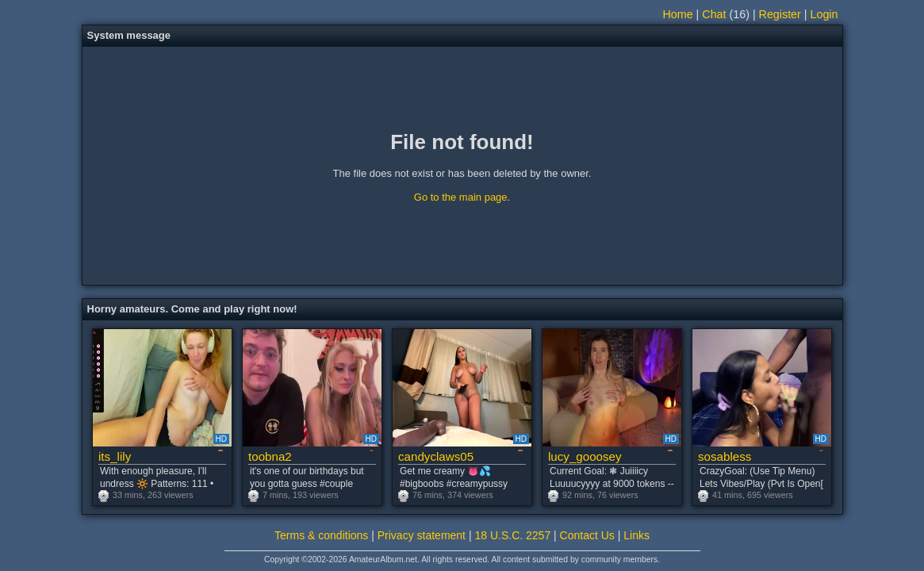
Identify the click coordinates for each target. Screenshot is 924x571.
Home (678, 14)
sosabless (725, 456)
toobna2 (270, 456)
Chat (714, 14)
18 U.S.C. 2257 (512, 535)
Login (824, 14)
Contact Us (587, 535)
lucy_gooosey (585, 456)
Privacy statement (422, 535)
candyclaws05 (436, 456)
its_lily (115, 456)
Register (780, 14)
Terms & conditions (321, 535)
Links (636, 535)
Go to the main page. (462, 197)
